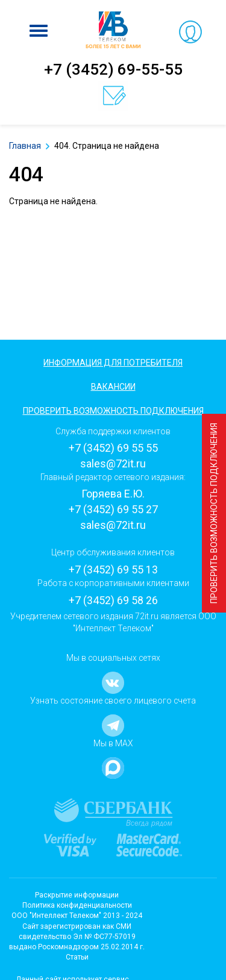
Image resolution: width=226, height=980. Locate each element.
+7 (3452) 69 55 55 (113, 448)
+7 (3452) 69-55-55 (113, 69)
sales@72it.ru (113, 463)
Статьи (77, 957)
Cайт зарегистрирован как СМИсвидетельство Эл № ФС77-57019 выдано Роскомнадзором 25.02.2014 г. (77, 937)
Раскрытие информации (77, 895)
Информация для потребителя (113, 363)
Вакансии (113, 387)
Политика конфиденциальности (77, 905)
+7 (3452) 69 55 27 (113, 509)
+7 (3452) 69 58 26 (113, 600)
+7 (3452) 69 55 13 (113, 570)
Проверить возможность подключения (214, 513)
